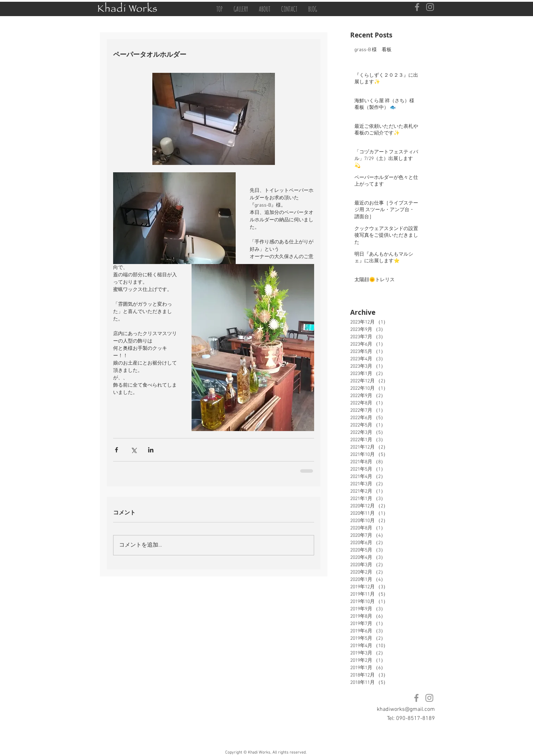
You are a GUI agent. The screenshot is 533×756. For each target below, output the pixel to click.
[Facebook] (417, 7)
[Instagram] (430, 7)
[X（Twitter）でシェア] (134, 450)
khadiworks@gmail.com (406, 709)
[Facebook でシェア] (116, 450)
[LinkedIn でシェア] (151, 450)
